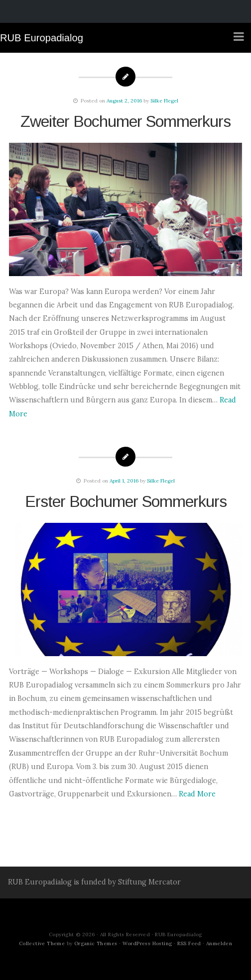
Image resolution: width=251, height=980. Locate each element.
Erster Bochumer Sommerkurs (126, 501)
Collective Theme (42, 943)
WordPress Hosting (147, 943)
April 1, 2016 (124, 481)
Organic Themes (96, 943)
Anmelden (219, 943)
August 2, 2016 (124, 101)
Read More (197, 794)
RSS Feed (189, 943)
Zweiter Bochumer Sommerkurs (125, 121)
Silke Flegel (164, 101)
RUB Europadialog (42, 38)
